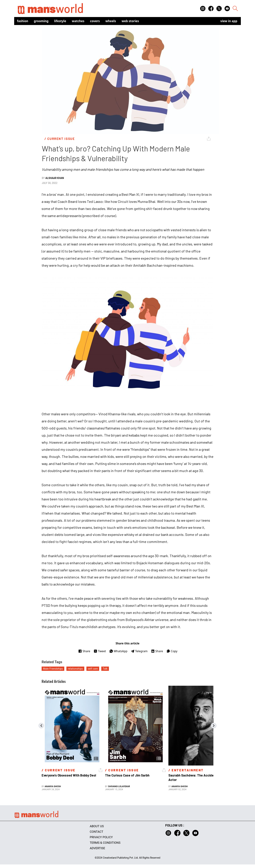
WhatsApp (118, 651)
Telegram (139, 651)
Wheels (111, 21)
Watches (78, 21)
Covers (95, 21)
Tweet (100, 651)
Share (84, 651)
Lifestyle (60, 21)
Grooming (41, 21)
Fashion (23, 21)
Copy (172, 651)
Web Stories (130, 21)
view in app (229, 21)
